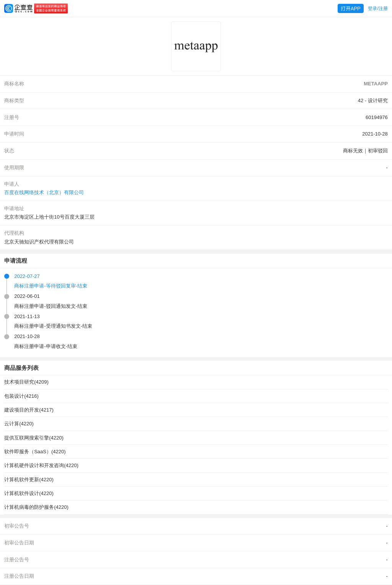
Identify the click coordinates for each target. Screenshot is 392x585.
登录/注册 (378, 8)
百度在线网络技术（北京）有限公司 (44, 192)
